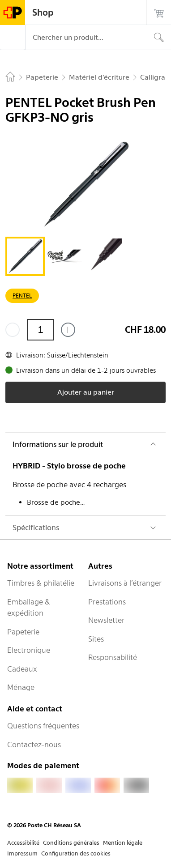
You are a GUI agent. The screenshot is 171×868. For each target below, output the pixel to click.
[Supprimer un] (13, 330)
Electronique (29, 650)
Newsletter (106, 620)
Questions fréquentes (43, 726)
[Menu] (13, 38)
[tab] (25, 256)
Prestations (107, 602)
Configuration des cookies (76, 853)
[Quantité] (40, 330)
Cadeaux (22, 669)
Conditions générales (71, 843)
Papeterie (23, 632)
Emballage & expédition (29, 608)
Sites (96, 639)
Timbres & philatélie (41, 583)
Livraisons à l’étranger (125, 583)
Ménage (21, 687)
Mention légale (123, 843)
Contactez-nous (34, 745)
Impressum (22, 853)
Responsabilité (113, 657)
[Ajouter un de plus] (68, 330)
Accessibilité (23, 843)
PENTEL (22, 296)
